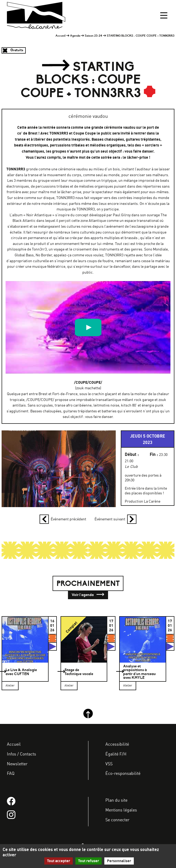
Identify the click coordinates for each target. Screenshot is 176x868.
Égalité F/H (116, 754)
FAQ (11, 773)
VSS (109, 764)
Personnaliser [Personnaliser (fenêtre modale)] (119, 861)
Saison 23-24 (93, 36)
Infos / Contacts (22, 754)
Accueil (61, 36)
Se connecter (117, 820)
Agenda (75, 36)
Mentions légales (121, 810)
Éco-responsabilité (123, 773)
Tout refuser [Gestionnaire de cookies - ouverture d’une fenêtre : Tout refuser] (89, 861)
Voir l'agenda (88, 595)
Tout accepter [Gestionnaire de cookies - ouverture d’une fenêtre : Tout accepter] (59, 861)
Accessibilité (117, 744)
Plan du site (116, 800)
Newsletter (17, 764)
